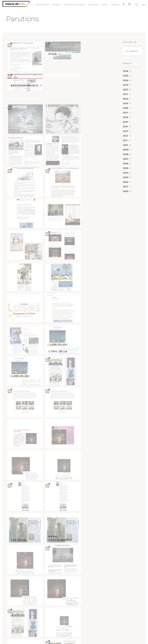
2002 (126, 182)
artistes (55, 5)
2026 (126, 71)
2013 (125, 131)
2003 (126, 177)
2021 (125, 94)
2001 (125, 187)
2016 (125, 117)
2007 (126, 159)
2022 (126, 90)
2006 (126, 164)
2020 (126, 99)
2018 (125, 108)
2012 (125, 136)
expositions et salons (74, 5)
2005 (126, 168)
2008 (126, 154)
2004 (126, 173)
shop (104, 5)
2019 (125, 103)
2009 (126, 150)
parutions (93, 5)
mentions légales (42, 615)
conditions (60, 615)
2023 (126, 85)
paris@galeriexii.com (39, 568)
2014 (125, 127)
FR (142, 5)
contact (114, 5)
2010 (125, 145)
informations (41, 5)
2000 (126, 191)
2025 (125, 76)
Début (74, 636)
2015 (125, 122)
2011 (125, 140)
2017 (125, 113)
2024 (126, 80)
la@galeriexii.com (109, 571)
